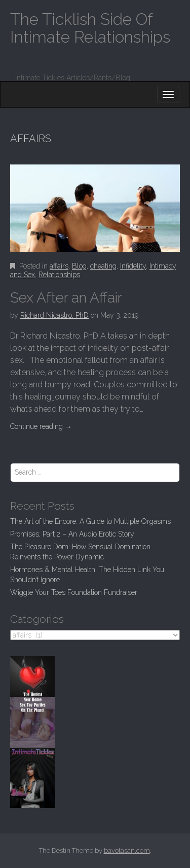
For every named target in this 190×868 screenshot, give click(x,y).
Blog (79, 266)
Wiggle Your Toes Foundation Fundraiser (74, 592)
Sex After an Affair (66, 298)
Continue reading (41, 426)
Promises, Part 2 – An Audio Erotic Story (72, 534)
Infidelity (133, 266)
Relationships (59, 275)
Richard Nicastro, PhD (54, 315)
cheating (103, 266)
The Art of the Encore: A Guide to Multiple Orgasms (90, 521)
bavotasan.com (127, 850)
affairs (59, 266)
